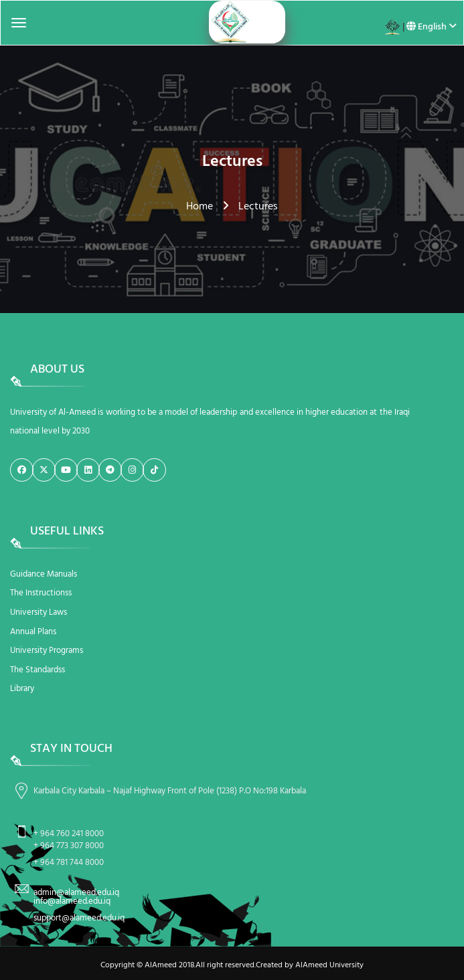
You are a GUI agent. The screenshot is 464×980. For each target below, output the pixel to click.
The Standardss (37, 670)
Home (200, 207)
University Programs (47, 651)
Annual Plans (33, 632)
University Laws (38, 612)
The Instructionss (41, 593)
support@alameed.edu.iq (79, 918)
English (432, 27)
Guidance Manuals (44, 574)
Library (22, 689)
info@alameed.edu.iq (72, 901)
